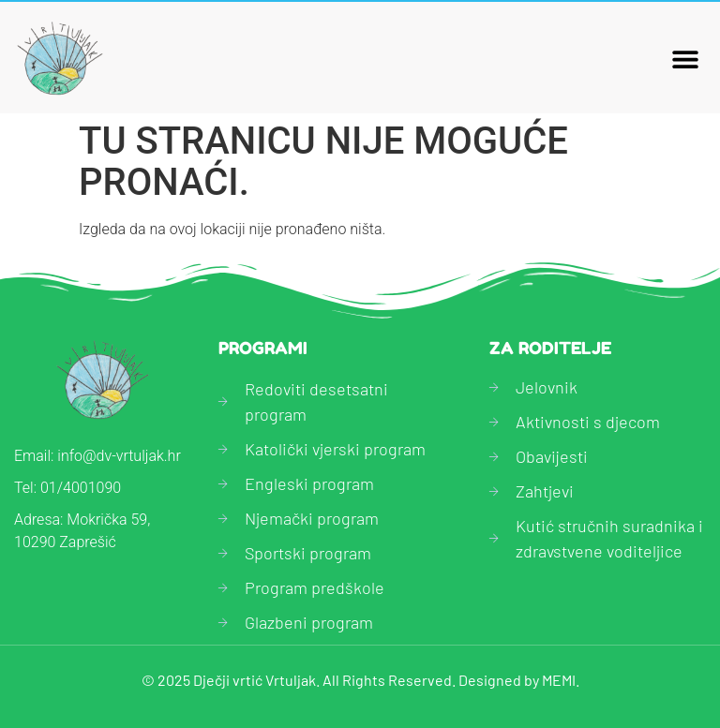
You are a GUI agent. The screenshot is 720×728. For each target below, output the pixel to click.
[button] (685, 59)
